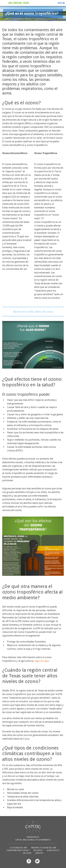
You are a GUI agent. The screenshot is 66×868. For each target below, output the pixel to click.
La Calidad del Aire (19, 848)
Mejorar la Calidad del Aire (44, 848)
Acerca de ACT (53, 850)
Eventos (39, 853)
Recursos (38, 850)
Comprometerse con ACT (18, 850)
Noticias (27, 853)
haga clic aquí (42, 661)
